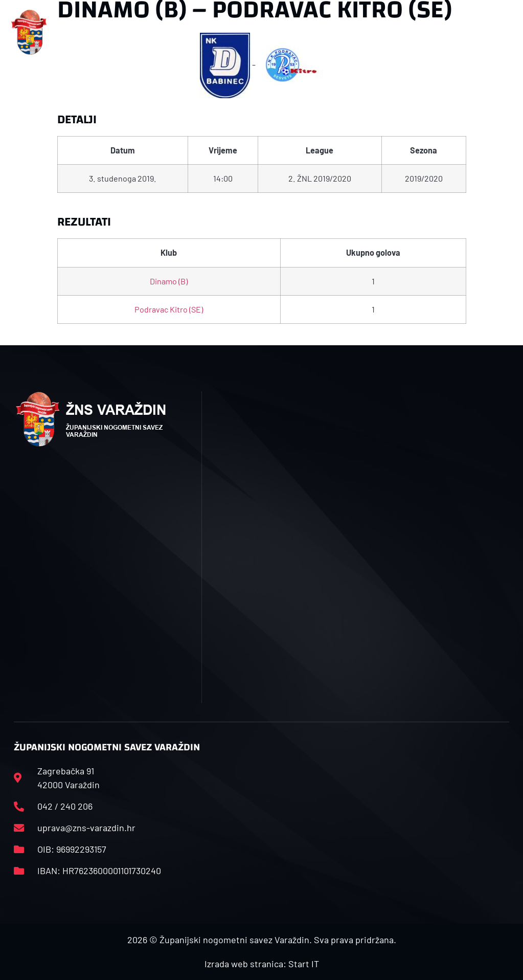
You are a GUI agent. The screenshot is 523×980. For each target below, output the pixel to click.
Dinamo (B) (169, 281)
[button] (173, 32)
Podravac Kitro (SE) (169, 309)
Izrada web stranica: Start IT (262, 964)
